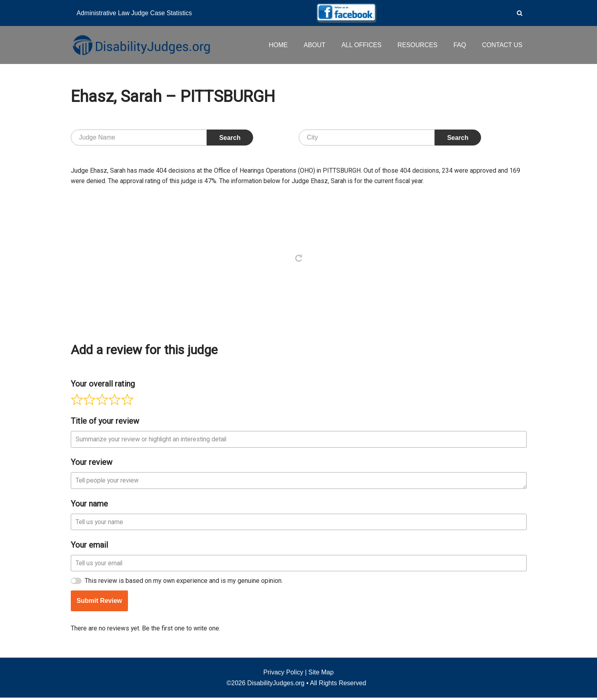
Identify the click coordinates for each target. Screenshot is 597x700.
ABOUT (312, 45)
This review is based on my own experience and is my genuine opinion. (184, 583)
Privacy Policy (284, 675)
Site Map (321, 675)
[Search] (520, 13)
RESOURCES (416, 45)
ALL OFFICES (360, 45)
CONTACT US (502, 45)
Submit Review (100, 603)
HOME (276, 45)
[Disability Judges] (141, 45)
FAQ (459, 45)
